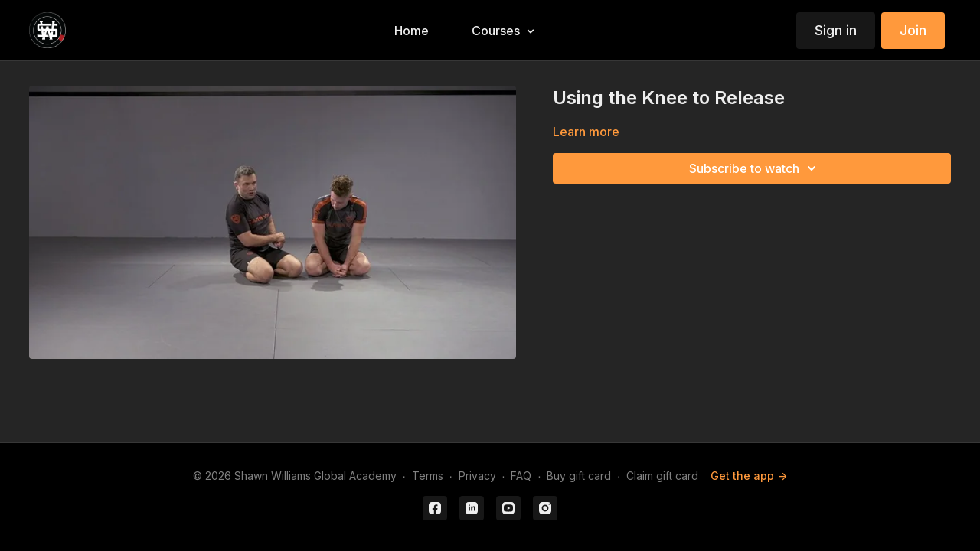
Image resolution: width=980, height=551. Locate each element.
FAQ (521, 476)
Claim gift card (662, 476)
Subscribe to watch (755, 168)
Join (913, 30)
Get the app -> (749, 476)
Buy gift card (579, 476)
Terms (428, 476)
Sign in (836, 30)
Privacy (477, 476)
